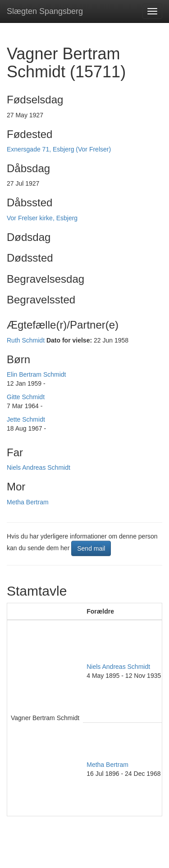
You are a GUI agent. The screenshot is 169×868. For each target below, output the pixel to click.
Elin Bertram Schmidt (36, 374)
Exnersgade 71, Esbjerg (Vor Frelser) (59, 149)
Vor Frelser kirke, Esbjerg (42, 218)
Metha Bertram (28, 502)
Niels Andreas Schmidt (39, 467)
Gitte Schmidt (26, 397)
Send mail (91, 548)
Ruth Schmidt (26, 340)
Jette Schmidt (26, 419)
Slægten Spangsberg (45, 11)
